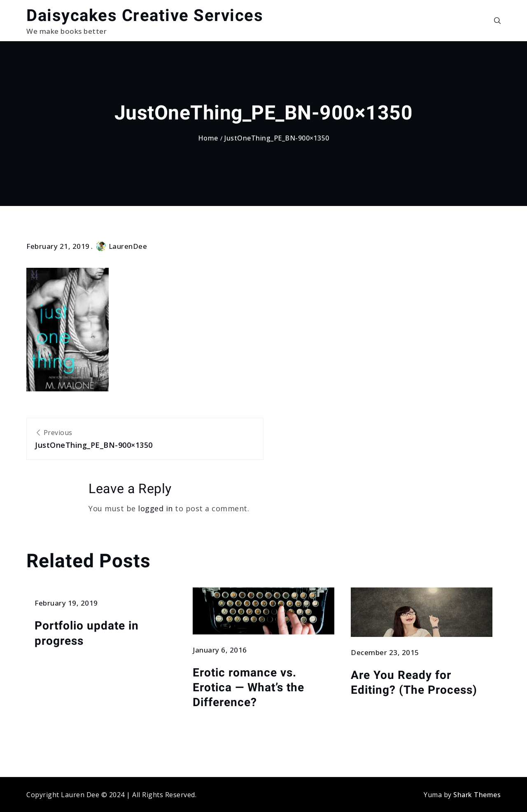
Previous (145, 440)
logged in (155, 508)
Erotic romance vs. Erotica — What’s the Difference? (248, 688)
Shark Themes (477, 795)
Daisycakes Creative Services (145, 15)
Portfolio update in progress (87, 633)
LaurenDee (122, 246)
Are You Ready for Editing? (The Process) (414, 682)
